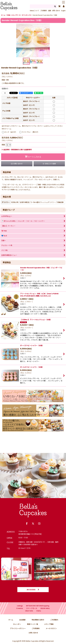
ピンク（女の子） (11, 132)
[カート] (59, 6)
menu (39, 615)
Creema (20, 613)
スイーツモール (32, 613)
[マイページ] (64, 6)
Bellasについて (34, 11)
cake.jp (20, 610)
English (63, 11)
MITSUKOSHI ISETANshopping (38, 610)
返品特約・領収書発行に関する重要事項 (17, 150)
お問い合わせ (56, 11)
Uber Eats (29, 615)
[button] (63, 3)
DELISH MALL (45, 613)
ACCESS (33, 594)
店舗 (49, 11)
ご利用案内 (44, 11)
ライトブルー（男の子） (31, 132)
